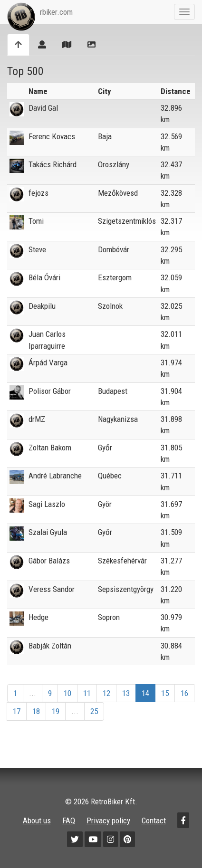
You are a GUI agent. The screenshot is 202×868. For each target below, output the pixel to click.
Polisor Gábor (50, 391)
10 (67, 693)
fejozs (38, 193)
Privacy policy (108, 820)
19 (56, 711)
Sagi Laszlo (47, 504)
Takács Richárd (53, 164)
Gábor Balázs (49, 561)
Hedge (38, 617)
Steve (37, 249)
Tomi (36, 221)
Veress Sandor (52, 589)
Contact (154, 820)
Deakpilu (42, 306)
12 (106, 693)
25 (94, 711)
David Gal (43, 108)
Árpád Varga (48, 362)
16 (184, 693)
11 (87, 693)
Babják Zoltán (50, 646)
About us (37, 820)
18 (36, 711)
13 (126, 693)
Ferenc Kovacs (52, 136)
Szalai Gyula (48, 532)
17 (17, 711)
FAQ (69, 820)
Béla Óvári (44, 277)
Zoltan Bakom (50, 448)
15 (165, 693)
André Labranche (55, 476)
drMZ (37, 419)
